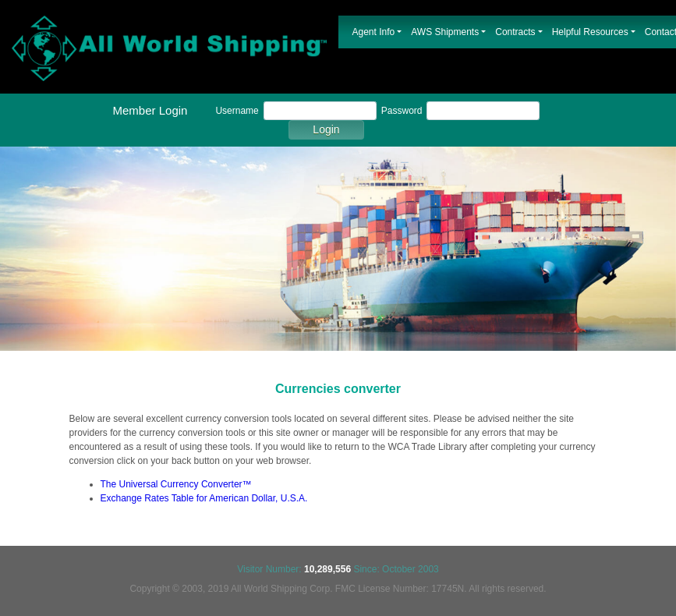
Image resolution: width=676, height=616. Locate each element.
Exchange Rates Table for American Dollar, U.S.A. (204, 498)
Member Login (150, 110)
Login (326, 129)
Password (402, 111)
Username (237, 111)
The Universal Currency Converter (172, 484)
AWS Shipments (445, 32)
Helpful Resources (590, 32)
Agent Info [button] (374, 32)
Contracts (515, 32)
